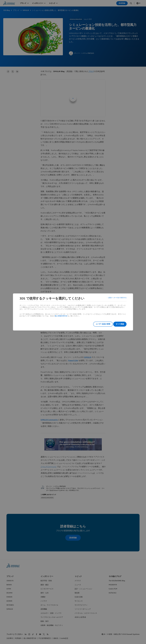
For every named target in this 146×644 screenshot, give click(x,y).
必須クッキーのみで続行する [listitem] (116, 299)
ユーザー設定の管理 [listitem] (100, 324)
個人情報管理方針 (61, 316)
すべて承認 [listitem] (120, 324)
